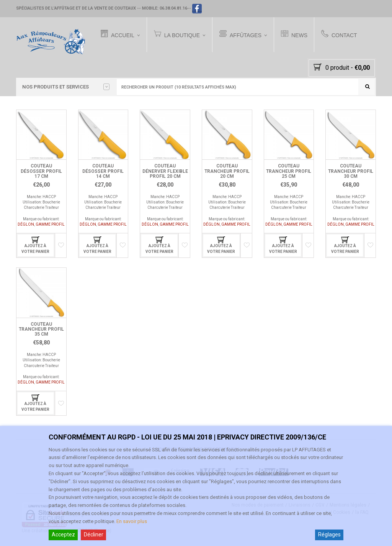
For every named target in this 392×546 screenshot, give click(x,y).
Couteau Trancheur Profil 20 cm (227, 171)
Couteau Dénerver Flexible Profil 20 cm (165, 171)
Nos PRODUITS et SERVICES (66, 87)
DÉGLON (26, 224)
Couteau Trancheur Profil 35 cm (41, 329)
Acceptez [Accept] (63, 535)
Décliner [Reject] (94, 535)
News (294, 35)
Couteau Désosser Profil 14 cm (103, 171)
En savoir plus (132, 521)
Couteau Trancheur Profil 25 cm (289, 171)
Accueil (118, 35)
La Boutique (177, 35)
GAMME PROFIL (50, 224)
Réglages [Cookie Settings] (329, 535)
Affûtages (240, 35)
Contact (339, 35)
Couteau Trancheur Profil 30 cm (351, 171)
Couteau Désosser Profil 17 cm (41, 171)
